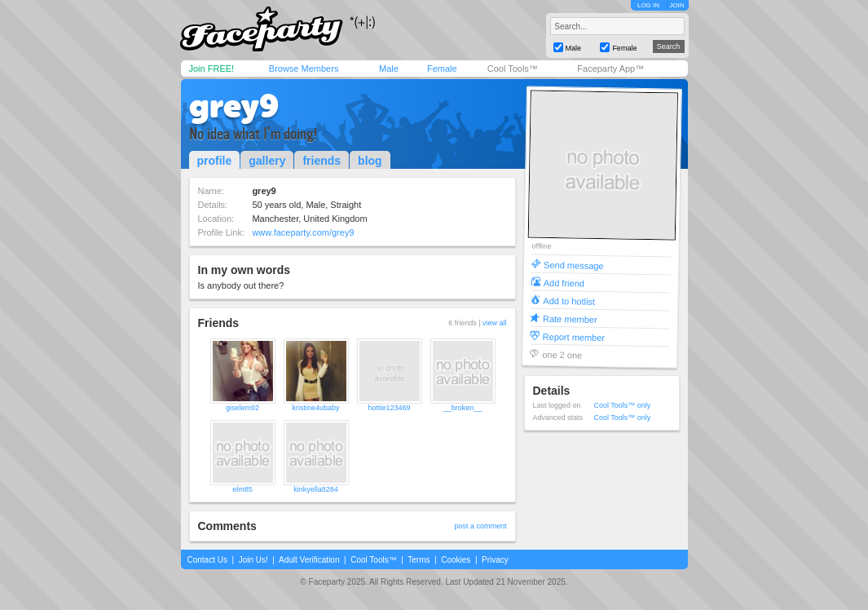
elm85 (242, 489)
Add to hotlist (569, 301)
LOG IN (648, 5)
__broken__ (463, 408)
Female (442, 69)
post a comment (480, 526)
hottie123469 (389, 408)
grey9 (234, 106)
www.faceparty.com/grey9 (303, 232)
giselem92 (242, 408)
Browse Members (304, 69)
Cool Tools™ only (623, 405)
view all (495, 323)
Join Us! (253, 560)
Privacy (495, 560)
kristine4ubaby (315, 408)
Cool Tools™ (513, 69)
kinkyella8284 (316, 489)
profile (215, 161)
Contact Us (207, 560)
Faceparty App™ (610, 69)
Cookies (456, 560)
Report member (573, 336)
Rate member (569, 318)
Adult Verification (309, 560)
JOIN (676, 5)
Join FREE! (212, 69)
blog (370, 161)
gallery (267, 161)
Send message (574, 265)
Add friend (563, 283)
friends (322, 161)
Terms (419, 560)
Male (389, 69)
